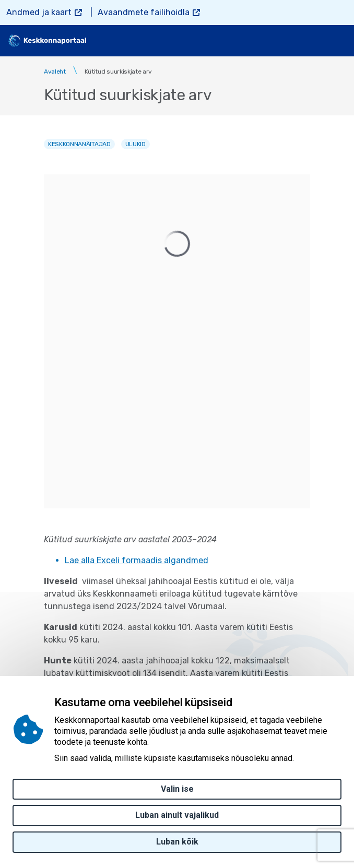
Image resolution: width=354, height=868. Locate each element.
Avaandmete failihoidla (144, 12)
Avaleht (55, 72)
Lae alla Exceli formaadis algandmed (137, 560)
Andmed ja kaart (39, 12)
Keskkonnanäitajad (79, 144)
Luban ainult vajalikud (177, 815)
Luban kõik (177, 842)
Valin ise (177, 789)
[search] (311, 41)
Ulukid (135, 144)
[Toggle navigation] (338, 41)
